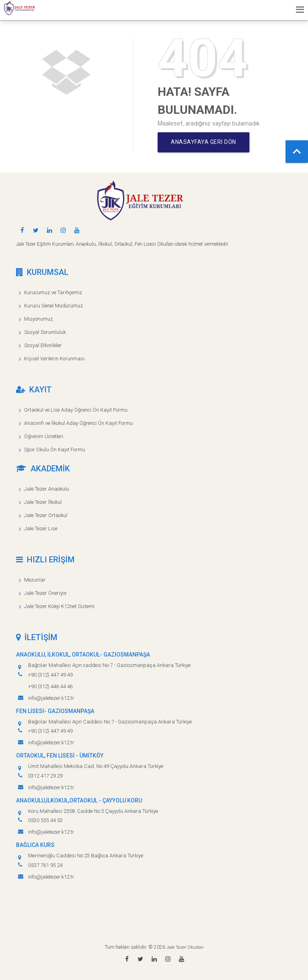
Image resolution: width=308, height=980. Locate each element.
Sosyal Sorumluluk (45, 332)
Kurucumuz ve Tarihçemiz (53, 292)
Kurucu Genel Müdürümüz (54, 306)
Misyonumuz (38, 319)
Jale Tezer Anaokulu (47, 489)
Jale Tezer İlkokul (43, 502)
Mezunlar (35, 580)
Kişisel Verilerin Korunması (54, 359)
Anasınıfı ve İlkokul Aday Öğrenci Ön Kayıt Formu (78, 423)
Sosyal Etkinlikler (43, 345)
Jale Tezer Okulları (185, 947)
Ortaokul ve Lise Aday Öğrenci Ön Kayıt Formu (76, 410)
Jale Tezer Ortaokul (46, 515)
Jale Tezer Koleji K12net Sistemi (59, 606)
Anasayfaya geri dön (206, 142)
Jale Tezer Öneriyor (46, 593)
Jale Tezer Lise (41, 528)
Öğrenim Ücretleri (44, 436)
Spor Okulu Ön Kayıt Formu (55, 450)
